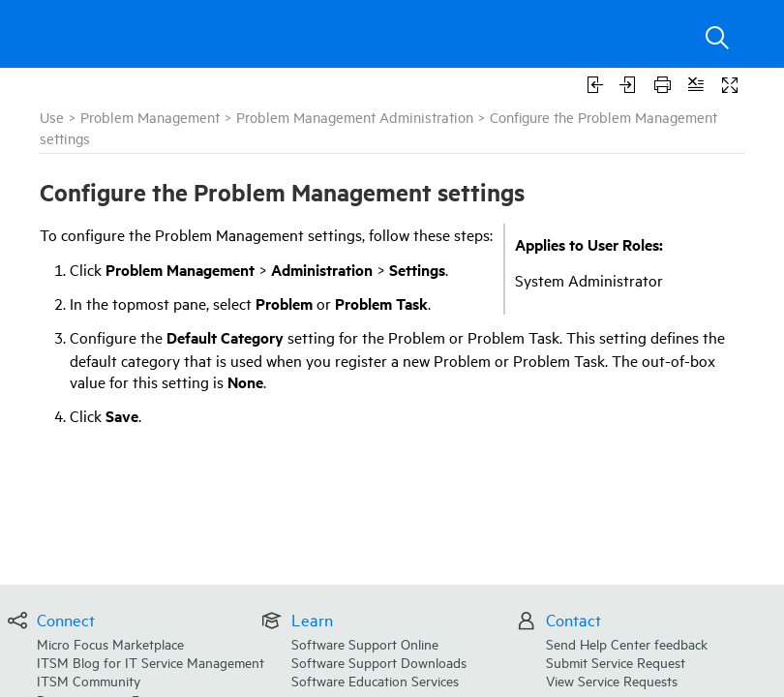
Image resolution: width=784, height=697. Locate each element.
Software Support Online (365, 643)
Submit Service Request (616, 662)
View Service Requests (612, 680)
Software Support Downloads (379, 662)
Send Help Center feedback (627, 643)
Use (52, 117)
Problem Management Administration (355, 117)
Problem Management (150, 117)
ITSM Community (89, 680)
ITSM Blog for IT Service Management (151, 662)
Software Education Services (375, 680)
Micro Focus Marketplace (110, 643)
